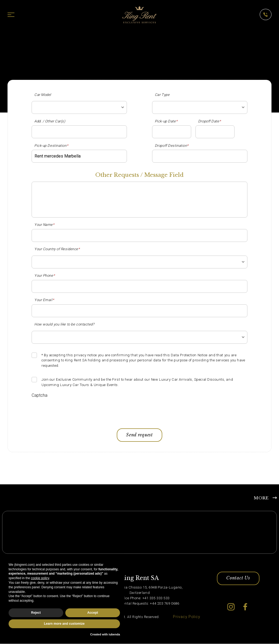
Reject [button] (36, 613)
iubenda (114, 634)
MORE (261, 499)
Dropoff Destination (172, 146)
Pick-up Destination (51, 146)
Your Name (44, 225)
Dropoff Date (210, 121)
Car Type (162, 95)
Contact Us (238, 581)
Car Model (43, 95)
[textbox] (79, 107)
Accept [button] (93, 613)
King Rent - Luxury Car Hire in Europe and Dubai (50, 33)
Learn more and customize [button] (64, 624)
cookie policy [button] (40, 578)
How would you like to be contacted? (64, 324)
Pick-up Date (166, 121)
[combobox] (79, 107)
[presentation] (72, 411)
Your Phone (45, 276)
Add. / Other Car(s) (50, 121)
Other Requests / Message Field (139, 175)
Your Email (44, 300)
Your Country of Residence (57, 249)
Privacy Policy (187, 619)
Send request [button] (140, 435)
